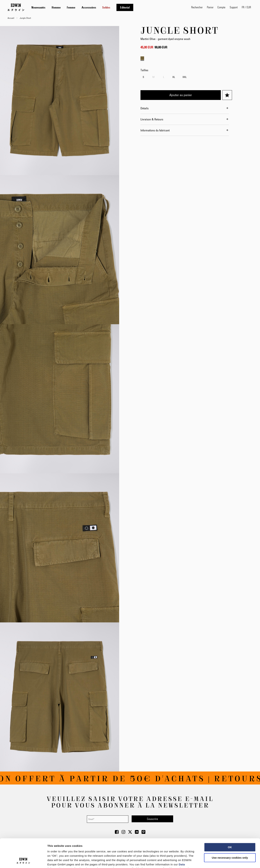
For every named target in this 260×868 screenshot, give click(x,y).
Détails (145, 108)
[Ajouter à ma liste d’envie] (227, 95)
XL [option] (174, 77)
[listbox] (186, 77)
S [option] (143, 77)
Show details (189, 861)
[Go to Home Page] (16, 7)
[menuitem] (38, 7)
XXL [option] (185, 77)
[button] (246, 7)
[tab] (108, 7)
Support (234, 7)
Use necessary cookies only (230, 831)
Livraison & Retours (152, 119)
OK (230, 820)
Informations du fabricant (155, 130)
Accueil (11, 18)
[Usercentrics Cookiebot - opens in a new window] (23, 861)
